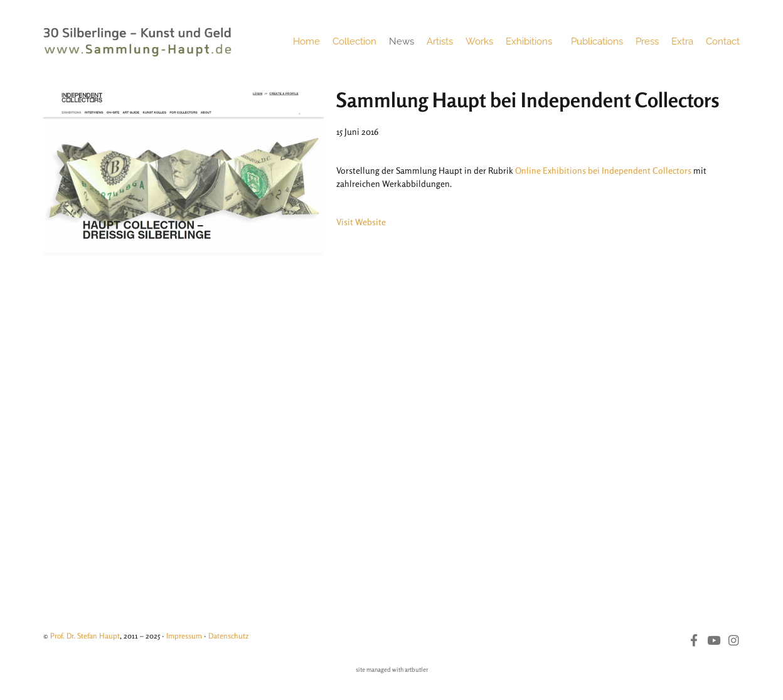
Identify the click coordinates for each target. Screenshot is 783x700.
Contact (723, 41)
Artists (440, 41)
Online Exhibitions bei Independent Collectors (603, 170)
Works (479, 41)
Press (647, 41)
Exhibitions (532, 41)
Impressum (184, 636)
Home (306, 41)
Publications (597, 41)
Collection (354, 41)
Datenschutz (228, 636)
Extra (682, 41)
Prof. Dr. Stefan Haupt (85, 636)
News (402, 41)
